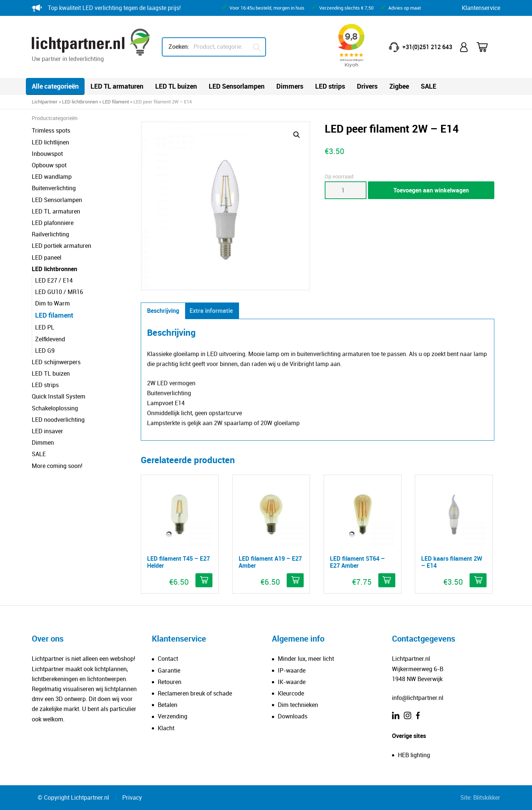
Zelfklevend (50, 339)
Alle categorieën (55, 86)
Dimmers (290, 86)
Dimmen (43, 442)
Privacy (132, 797)
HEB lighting (414, 755)
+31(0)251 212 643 (427, 47)
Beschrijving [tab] (163, 311)
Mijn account (464, 47)
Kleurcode (291, 693)
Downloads (293, 716)
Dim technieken (298, 705)
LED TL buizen (176, 86)
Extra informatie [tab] (211, 311)
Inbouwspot (47, 154)
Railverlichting (50, 234)
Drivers (367, 86)
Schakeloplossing (55, 408)
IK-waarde (292, 682)
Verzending (173, 716)
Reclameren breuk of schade (195, 693)
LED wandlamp (52, 177)
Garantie (169, 670)
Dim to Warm (52, 303)
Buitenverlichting (54, 188)
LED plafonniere (53, 223)
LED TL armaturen (117, 86)
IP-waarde (292, 670)
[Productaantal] (346, 190)
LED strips (330, 86)
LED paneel (47, 257)
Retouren (170, 682)
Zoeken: (179, 47)
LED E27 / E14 (54, 280)
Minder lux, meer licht (306, 659)
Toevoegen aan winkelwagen (431, 190)
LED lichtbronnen (80, 102)
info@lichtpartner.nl (418, 698)
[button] (297, 135)
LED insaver (47, 431)
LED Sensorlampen (237, 86)
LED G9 (45, 351)
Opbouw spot (49, 165)
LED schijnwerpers (56, 362)
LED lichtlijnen (50, 142)
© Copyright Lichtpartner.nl (73, 797)
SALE (429, 86)
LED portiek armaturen (62, 246)
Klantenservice (481, 8)
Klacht (166, 728)
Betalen (168, 705)
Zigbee (399, 86)
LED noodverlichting (58, 420)
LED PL (45, 327)
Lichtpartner (45, 102)
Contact (168, 659)
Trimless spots (51, 130)
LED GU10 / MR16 (59, 292)
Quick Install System (59, 396)
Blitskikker (487, 797)
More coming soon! (57, 466)
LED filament (116, 102)
